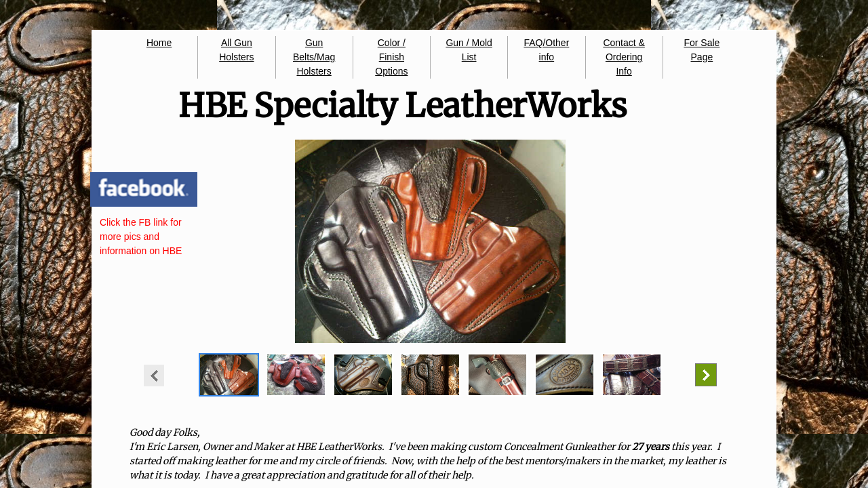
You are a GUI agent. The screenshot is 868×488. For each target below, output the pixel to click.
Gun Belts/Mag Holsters (314, 57)
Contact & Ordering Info (624, 57)
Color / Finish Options (391, 57)
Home (159, 43)
